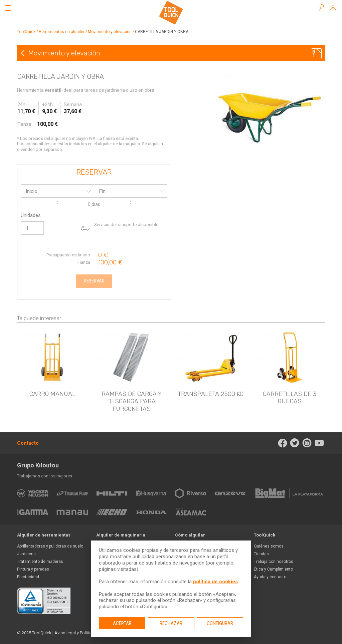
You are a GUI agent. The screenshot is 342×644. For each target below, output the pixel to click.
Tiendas (261, 554)
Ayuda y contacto (270, 577)
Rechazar (171, 623)
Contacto (28, 443)
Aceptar (122, 623)
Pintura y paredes (33, 569)
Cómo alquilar (190, 535)
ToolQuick (26, 32)
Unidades (31, 215)
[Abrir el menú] (8, 8)
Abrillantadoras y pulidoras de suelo (50, 546)
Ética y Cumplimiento (273, 569)
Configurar (220, 623)
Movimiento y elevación (110, 32)
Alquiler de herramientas (44, 535)
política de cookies (215, 582)
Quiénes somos (269, 546)
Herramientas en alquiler (62, 32)
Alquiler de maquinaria (121, 535)
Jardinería (26, 554)
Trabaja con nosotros (274, 562)
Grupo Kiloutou (38, 465)
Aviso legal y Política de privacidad (88, 633)
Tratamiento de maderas (40, 562)
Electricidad (28, 577)
